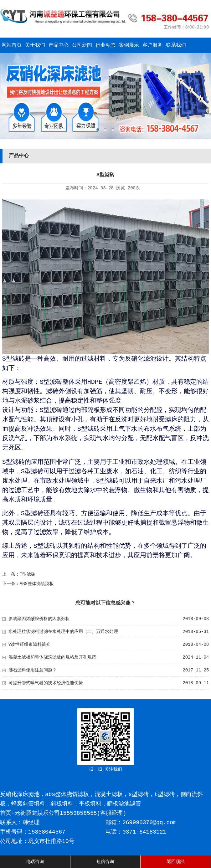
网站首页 (12, 45)
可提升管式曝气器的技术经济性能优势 (46, 683)
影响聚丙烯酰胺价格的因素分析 (39, 619)
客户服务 (152, 45)
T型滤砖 (28, 574)
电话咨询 (35, 862)
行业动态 (105, 45)
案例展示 (129, 45)
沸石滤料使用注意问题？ (33, 670)
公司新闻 (82, 45)
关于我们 (35, 45)
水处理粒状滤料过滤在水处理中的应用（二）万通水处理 (63, 632)
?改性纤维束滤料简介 (29, 645)
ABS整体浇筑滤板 (37, 584)
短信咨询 (105, 862)
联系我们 (176, 45)
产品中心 (59, 45)
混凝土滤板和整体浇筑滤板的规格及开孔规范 (52, 657)
